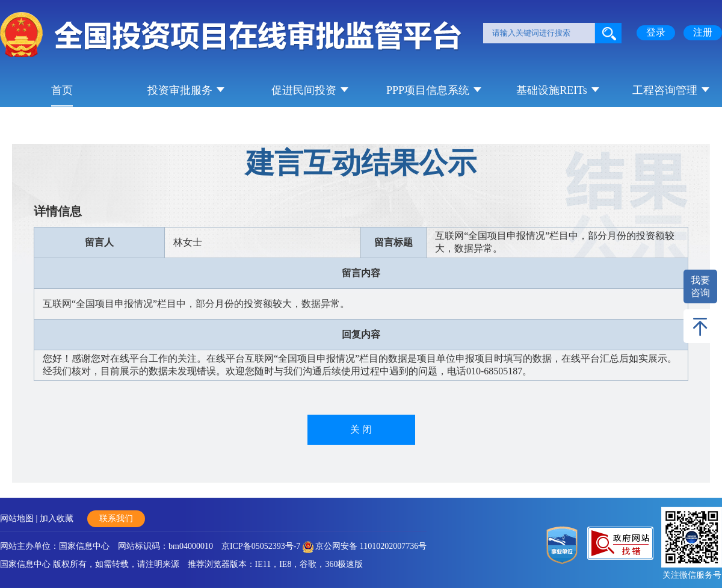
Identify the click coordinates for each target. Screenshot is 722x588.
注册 (703, 32)
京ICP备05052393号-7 (261, 546)
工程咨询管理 (665, 90)
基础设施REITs (552, 90)
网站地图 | (20, 518)
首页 (62, 90)
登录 (656, 32)
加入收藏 (57, 518)
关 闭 (361, 429)
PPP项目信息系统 (428, 90)
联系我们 (116, 518)
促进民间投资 (304, 90)
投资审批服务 (180, 90)
